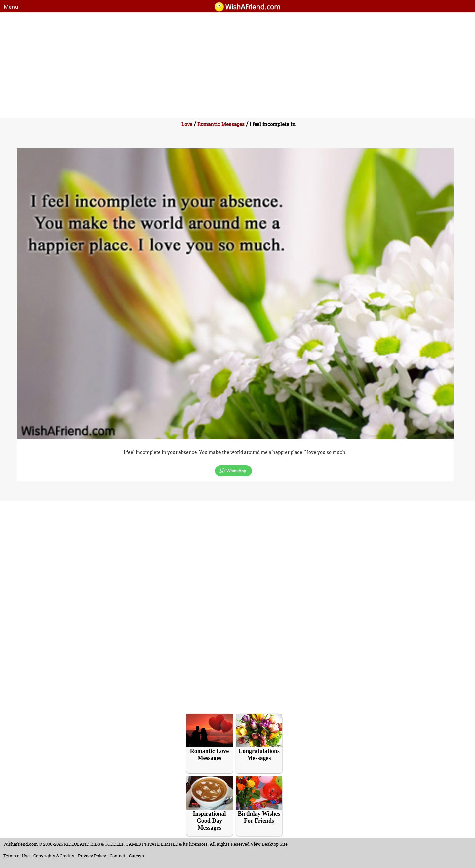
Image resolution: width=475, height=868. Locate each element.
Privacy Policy (92, 856)
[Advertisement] (238, 62)
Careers (137, 856)
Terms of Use (17, 856)
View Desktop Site (269, 844)
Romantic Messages (221, 124)
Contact (118, 856)
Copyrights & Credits (54, 856)
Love (187, 124)
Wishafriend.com (20, 844)
